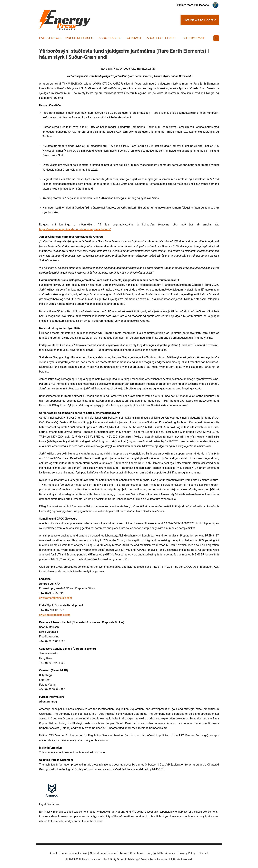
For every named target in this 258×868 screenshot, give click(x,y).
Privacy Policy (187, 853)
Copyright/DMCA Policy (161, 853)
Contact (134, 38)
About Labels (110, 38)
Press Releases (79, 38)
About (53, 853)
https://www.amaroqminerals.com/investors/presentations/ (75, 229)
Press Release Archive (74, 853)
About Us (155, 38)
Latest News (50, 38)
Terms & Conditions (131, 853)
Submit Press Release (103, 853)
